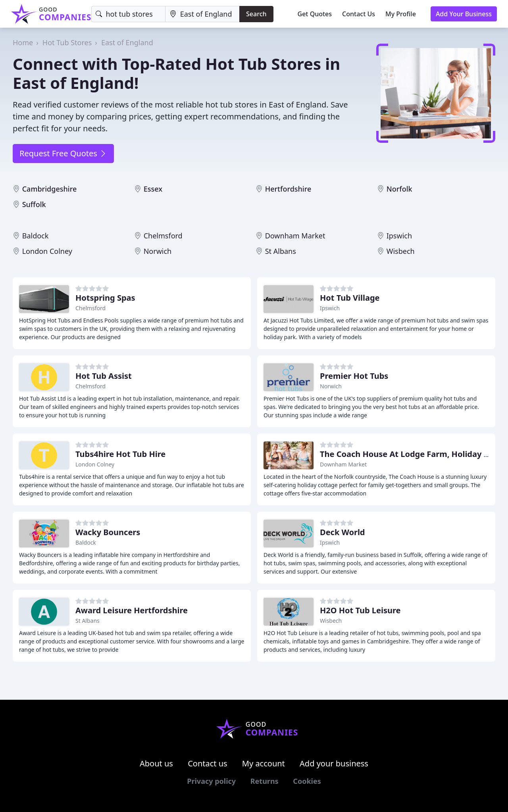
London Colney (47, 251)
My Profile (401, 14)
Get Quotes (315, 14)
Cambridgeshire (50, 189)
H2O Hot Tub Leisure (360, 610)
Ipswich (399, 236)
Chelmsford (163, 236)
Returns (265, 781)
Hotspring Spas (105, 298)
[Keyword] (128, 14)
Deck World (342, 532)
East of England (127, 42)
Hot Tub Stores (67, 42)
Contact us (208, 763)
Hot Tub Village (350, 298)
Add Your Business (464, 14)
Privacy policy (211, 781)
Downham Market (295, 236)
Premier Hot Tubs (354, 376)
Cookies (307, 781)
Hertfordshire (288, 189)
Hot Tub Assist (104, 376)
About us (156, 763)
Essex (153, 189)
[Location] (202, 14)
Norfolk (399, 189)
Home (23, 42)
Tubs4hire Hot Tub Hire (120, 454)
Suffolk (34, 204)
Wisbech (401, 251)
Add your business (334, 763)
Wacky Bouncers (108, 532)
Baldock (36, 236)
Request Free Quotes (63, 153)
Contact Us (359, 14)
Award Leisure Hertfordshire (132, 610)
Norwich (158, 251)
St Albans (281, 251)
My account (264, 763)
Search (256, 14)
